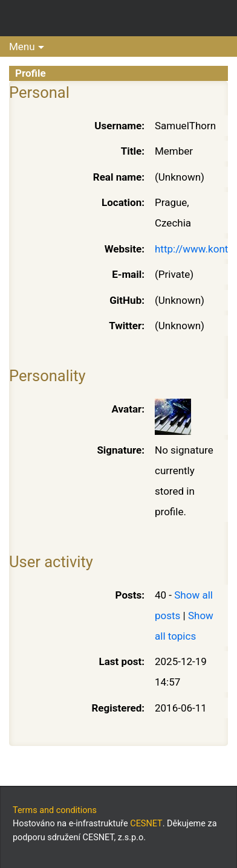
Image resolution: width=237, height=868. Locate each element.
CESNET (146, 824)
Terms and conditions (55, 810)
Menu (22, 47)
